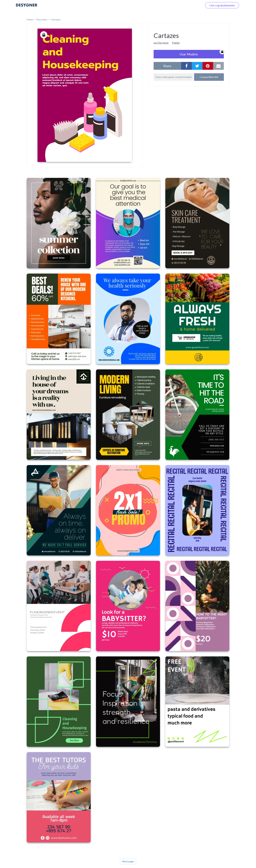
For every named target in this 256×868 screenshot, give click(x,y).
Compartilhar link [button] (209, 77)
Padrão (176, 43)
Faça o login (192, 5)
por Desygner (161, 43)
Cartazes (56, 19)
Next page (128, 861)
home (30, 19)
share (167, 66)
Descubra (42, 19)
